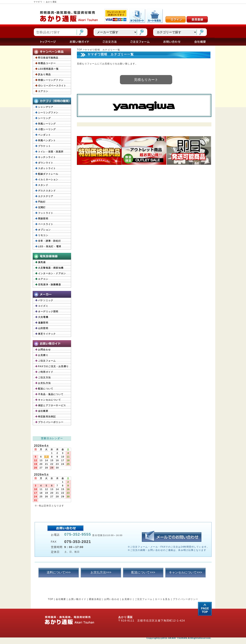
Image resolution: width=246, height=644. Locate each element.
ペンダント (44, 135)
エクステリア (46, 196)
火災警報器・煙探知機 (51, 268)
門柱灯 (42, 202)
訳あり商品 (44, 74)
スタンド (43, 185)
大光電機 (43, 317)
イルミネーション (48, 180)
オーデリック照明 (48, 312)
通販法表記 (95, 599)
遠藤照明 (43, 323)
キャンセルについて (49, 400)
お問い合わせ (112, 599)
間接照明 (43, 219)
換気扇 (42, 262)
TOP (80, 50)
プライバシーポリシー (51, 422)
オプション (44, 230)
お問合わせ (44, 350)
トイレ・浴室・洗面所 (51, 152)
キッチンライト (47, 157)
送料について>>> (59, 572)
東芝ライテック (47, 334)
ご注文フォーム (47, 361)
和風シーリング (47, 124)
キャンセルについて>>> (185, 572)
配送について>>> (143, 572)
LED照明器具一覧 (48, 69)
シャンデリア (46, 107)
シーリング (44, 118)
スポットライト (47, 168)
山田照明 (43, 328)
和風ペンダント (47, 140)
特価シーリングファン (51, 80)
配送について (46, 389)
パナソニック (46, 300)
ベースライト (46, 224)
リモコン (43, 235)
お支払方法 (44, 383)
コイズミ (43, 306)
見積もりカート (146, 80)
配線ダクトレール (48, 174)
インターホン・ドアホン (52, 273)
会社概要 (43, 411)
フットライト (46, 213)
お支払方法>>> (101, 572)
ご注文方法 (44, 378)
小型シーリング (47, 129)
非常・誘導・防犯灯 (49, 241)
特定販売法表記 (47, 417)
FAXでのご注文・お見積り (53, 366)
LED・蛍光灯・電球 (50, 246)
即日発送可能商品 (48, 58)
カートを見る (162, 599)
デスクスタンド (47, 191)
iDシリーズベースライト (52, 86)
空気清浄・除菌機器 (49, 285)
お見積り (43, 355)
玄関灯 (42, 207)
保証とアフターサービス (52, 405)
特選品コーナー (47, 63)
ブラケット (44, 146)
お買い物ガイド (77, 599)
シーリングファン (48, 113)
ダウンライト (46, 163)
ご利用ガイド (46, 372)
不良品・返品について (51, 394)
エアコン (43, 91)
